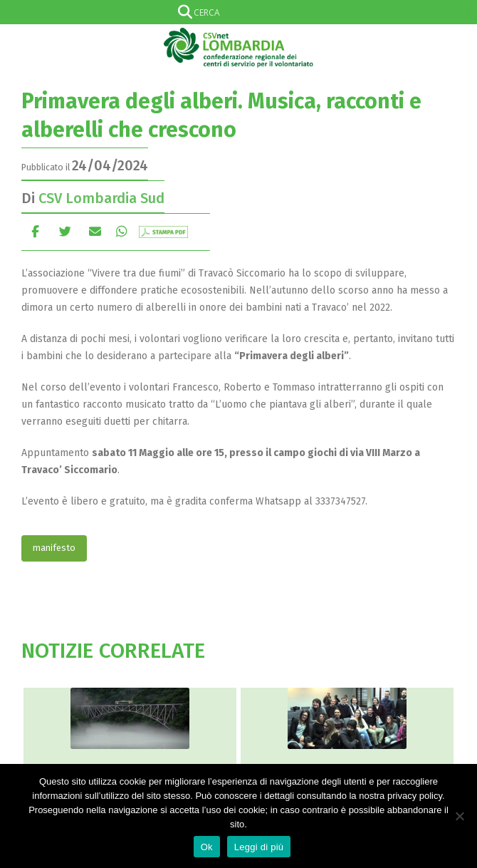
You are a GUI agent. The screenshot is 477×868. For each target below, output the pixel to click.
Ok (207, 847)
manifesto (54, 548)
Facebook (35, 231)
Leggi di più (259, 847)
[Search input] (236, 12)
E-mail (95, 231)
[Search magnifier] (465, 12)
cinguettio (65, 231)
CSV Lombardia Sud (101, 198)
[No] (459, 816)
